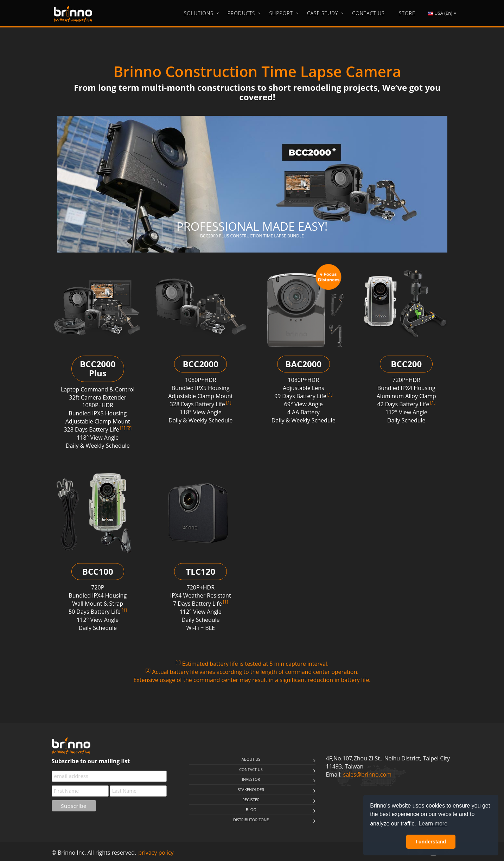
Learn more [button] (433, 824)
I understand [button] (431, 842)
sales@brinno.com (367, 774)
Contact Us (368, 13)
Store (407, 13)
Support (281, 13)
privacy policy (156, 853)
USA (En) (442, 13)
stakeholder (251, 789)
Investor (251, 779)
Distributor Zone (251, 820)
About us (251, 759)
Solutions (199, 13)
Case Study (323, 13)
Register (251, 800)
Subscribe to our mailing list (91, 761)
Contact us (251, 769)
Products (241, 13)
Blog (251, 809)
